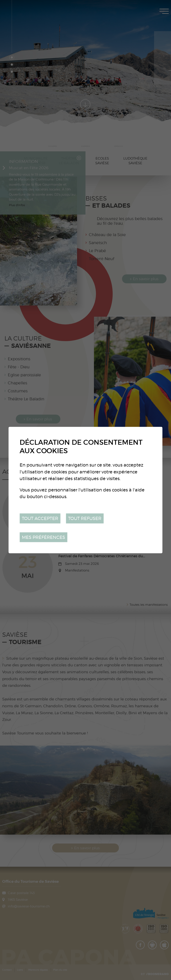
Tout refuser (85, 518)
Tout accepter (40, 518)
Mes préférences (43, 537)
